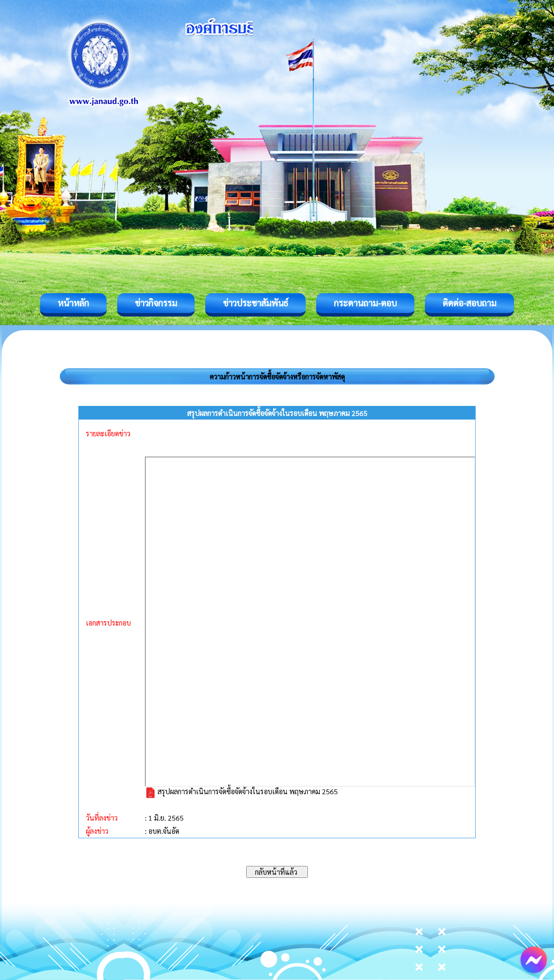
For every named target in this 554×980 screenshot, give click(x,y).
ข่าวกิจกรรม (156, 303)
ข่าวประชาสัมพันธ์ (255, 303)
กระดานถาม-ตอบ (365, 303)
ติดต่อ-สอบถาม (469, 303)
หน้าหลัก (73, 303)
